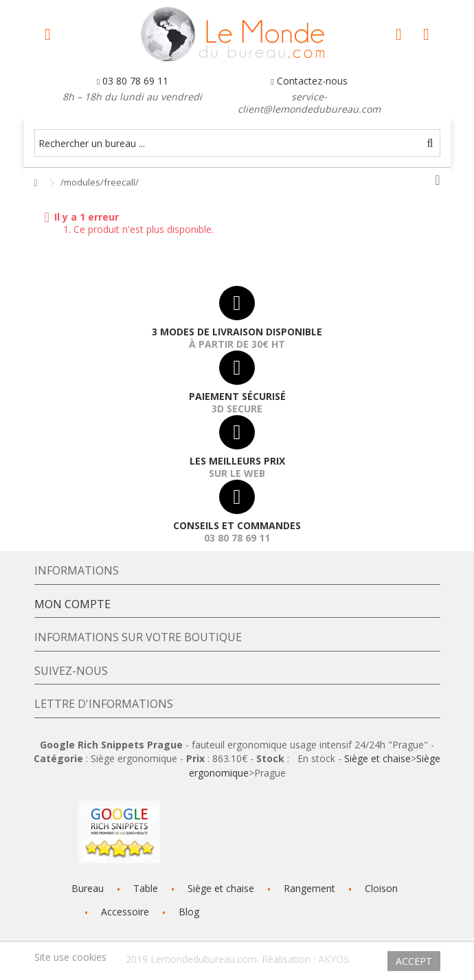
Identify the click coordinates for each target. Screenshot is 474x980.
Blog (189, 912)
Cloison (381, 888)
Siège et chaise (377, 758)
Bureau (88, 888)
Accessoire (125, 912)
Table (146, 888)
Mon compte (72, 604)
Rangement (309, 888)
